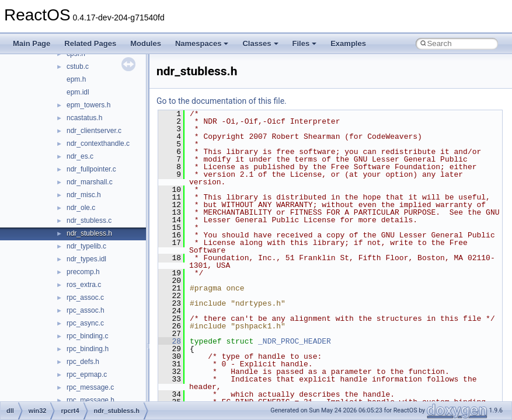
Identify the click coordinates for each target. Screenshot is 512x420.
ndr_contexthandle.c (98, 143)
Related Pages (90, 43)
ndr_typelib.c (86, 246)
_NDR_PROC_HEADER (295, 341)
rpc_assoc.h (86, 310)
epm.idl (78, 92)
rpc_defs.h (83, 362)
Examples (348, 43)
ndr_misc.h (84, 195)
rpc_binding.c (87, 336)
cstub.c (78, 66)
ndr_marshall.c (90, 182)
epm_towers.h (88, 105)
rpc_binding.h (88, 349)
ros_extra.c (84, 285)
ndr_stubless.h (89, 233)
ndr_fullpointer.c (91, 169)
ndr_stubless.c (89, 220)
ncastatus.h (84, 118)
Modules (146, 43)
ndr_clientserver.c (94, 131)
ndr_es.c (80, 156)
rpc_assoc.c (85, 297)
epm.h (76, 79)
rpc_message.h (90, 400)
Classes (260, 43)
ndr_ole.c (81, 208)
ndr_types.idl (86, 259)
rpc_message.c (90, 387)
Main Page (32, 43)
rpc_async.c (85, 323)
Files (305, 43)
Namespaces (202, 43)
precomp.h (83, 272)
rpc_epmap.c (87, 374)
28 (170, 341)
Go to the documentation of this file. (222, 101)
